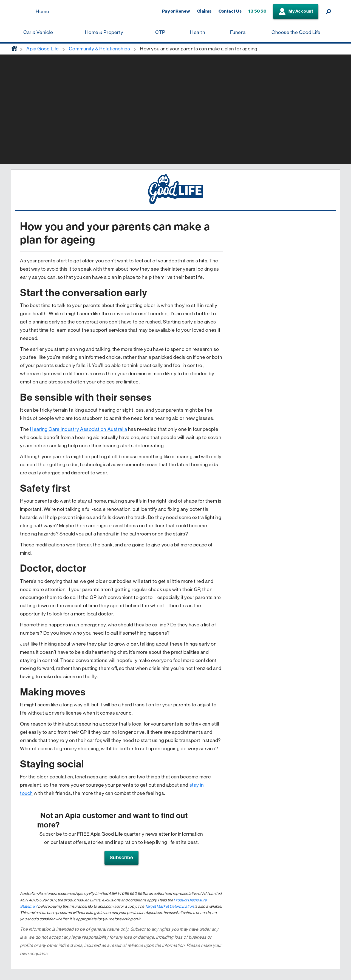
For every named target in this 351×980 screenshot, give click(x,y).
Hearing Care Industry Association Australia (78, 429)
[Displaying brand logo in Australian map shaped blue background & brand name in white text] (22, 12)
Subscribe (121, 858)
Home (42, 12)
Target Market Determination (169, 906)
